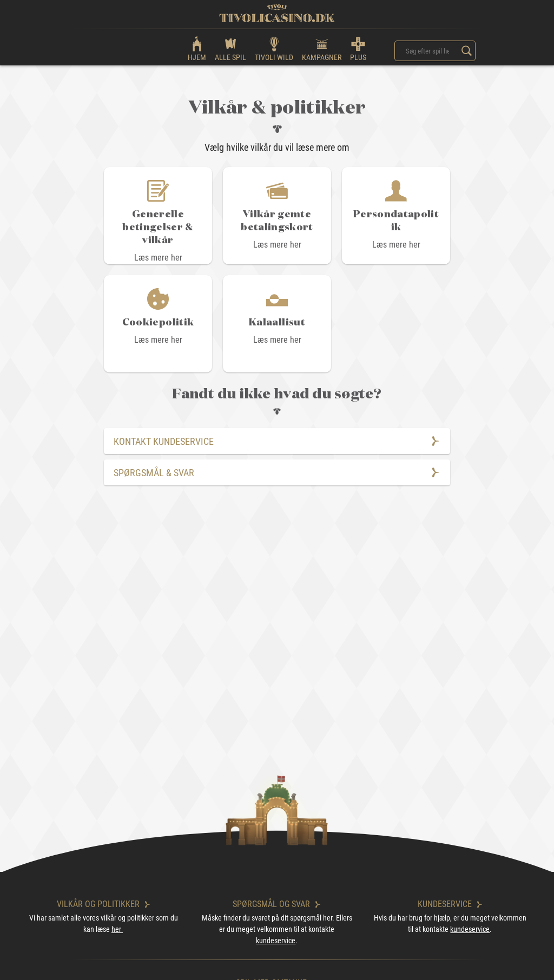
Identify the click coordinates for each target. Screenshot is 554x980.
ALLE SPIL (230, 48)
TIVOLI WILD (274, 48)
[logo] (277, 13)
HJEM (197, 48)
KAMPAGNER (322, 48)
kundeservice (276, 941)
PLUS (358, 48)
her (117, 929)
